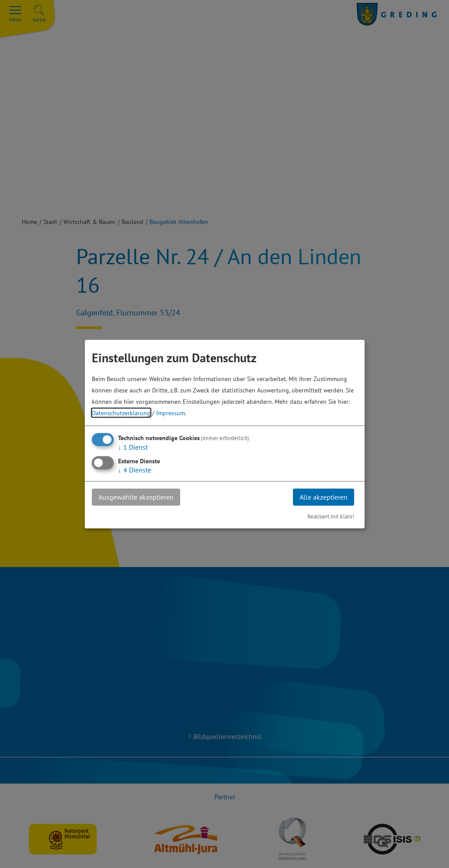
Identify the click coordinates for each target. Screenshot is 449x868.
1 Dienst (133, 447)
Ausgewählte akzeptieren (136, 497)
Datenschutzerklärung (121, 413)
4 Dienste (135, 470)
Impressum (171, 413)
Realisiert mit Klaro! (331, 516)
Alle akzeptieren (324, 497)
